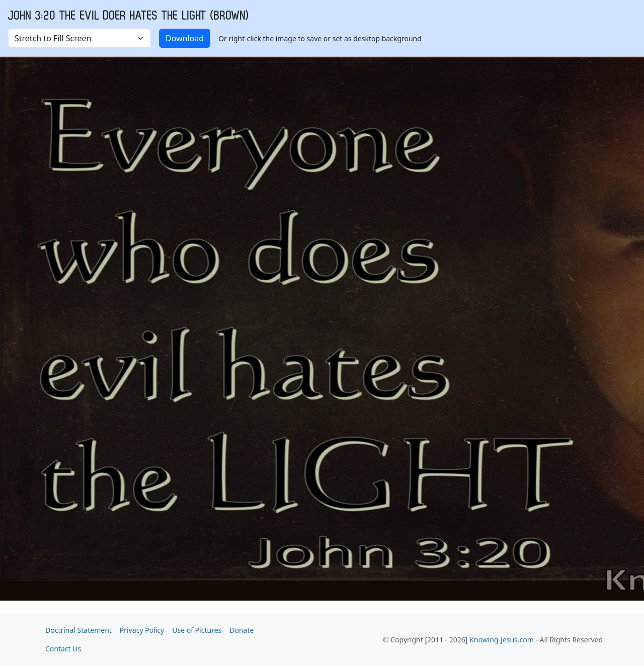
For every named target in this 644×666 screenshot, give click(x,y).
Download (185, 38)
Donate (242, 630)
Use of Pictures (197, 630)
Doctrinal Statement (78, 630)
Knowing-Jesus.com (502, 640)
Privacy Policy (142, 630)
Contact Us (63, 649)
